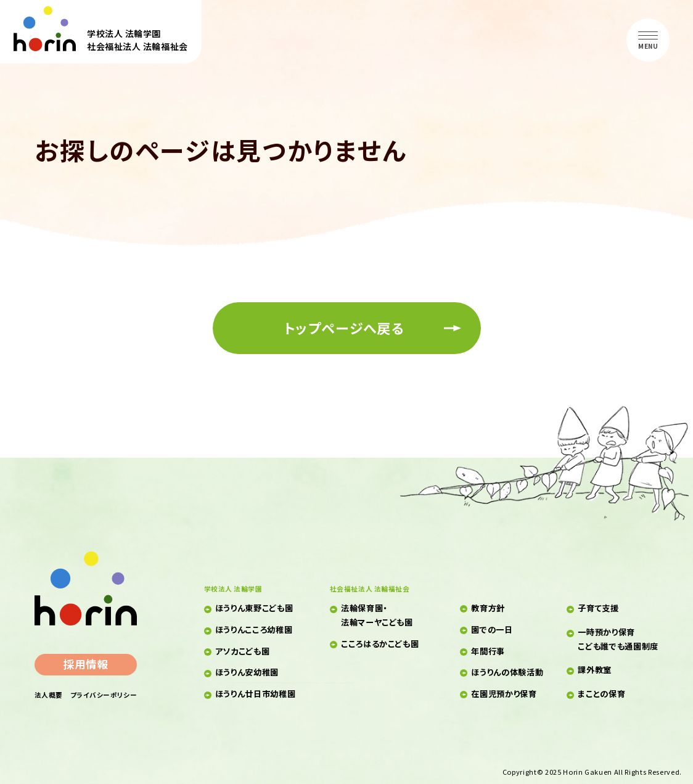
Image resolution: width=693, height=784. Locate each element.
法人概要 (49, 695)
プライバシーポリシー (104, 695)
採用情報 (86, 664)
